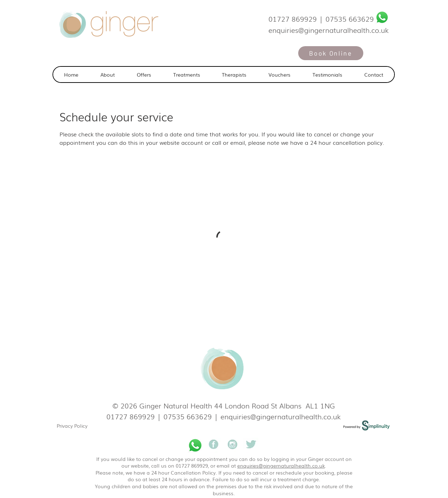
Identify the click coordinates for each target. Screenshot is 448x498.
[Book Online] (331, 53)
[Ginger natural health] (214, 445)
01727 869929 (293, 19)
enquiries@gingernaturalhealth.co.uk (281, 416)
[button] (187, 74)
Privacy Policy (72, 426)
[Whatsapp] (382, 17)
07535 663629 (350, 19)
